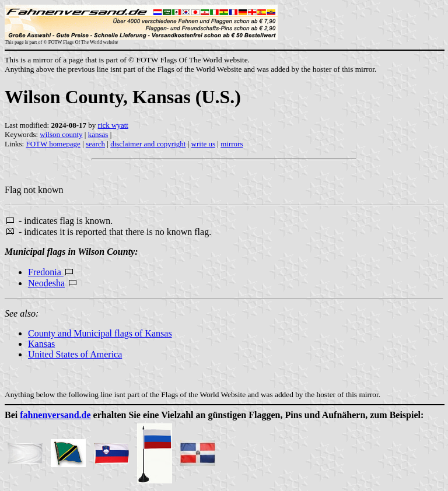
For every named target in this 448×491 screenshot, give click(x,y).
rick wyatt (113, 125)
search (95, 144)
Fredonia (46, 272)
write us (204, 144)
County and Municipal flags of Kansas (100, 333)
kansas (98, 134)
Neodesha (46, 283)
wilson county (61, 134)
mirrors (232, 144)
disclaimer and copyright (148, 144)
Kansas (41, 344)
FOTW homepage (53, 144)
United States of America (75, 354)
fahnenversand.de (55, 415)
